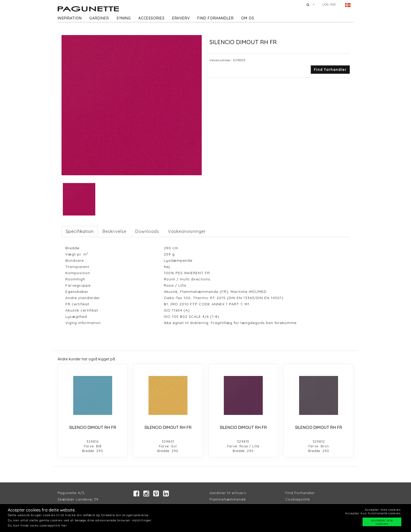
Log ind (329, 4)
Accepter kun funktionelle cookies (373, 513)
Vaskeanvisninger (187, 231)
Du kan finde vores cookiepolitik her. (38, 525)
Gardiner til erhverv (228, 493)
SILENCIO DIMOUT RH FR (93, 427)
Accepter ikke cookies (383, 510)
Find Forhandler (300, 493)
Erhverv (181, 18)
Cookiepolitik (298, 499)
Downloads (147, 231)
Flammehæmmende (228, 499)
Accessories (151, 18)
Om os (248, 18)
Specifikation (80, 231)
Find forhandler (215, 18)
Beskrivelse (114, 231)
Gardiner (99, 18)
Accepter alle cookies (382, 522)
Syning (124, 18)
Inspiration (70, 18)
